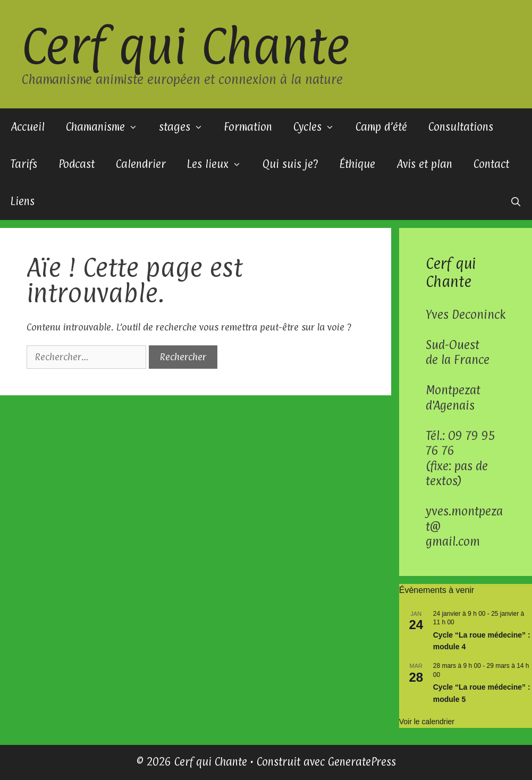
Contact (491, 164)
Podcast (77, 164)
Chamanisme (107, 127)
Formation (248, 127)
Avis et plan (424, 164)
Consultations (461, 127)
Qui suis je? (290, 164)
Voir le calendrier (427, 722)
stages (186, 127)
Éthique (357, 164)
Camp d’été (381, 127)
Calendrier (141, 164)
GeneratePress (362, 762)
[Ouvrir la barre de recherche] (516, 201)
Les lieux (219, 164)
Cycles (319, 127)
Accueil (28, 127)
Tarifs (24, 164)
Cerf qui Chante (185, 46)
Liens (23, 201)
